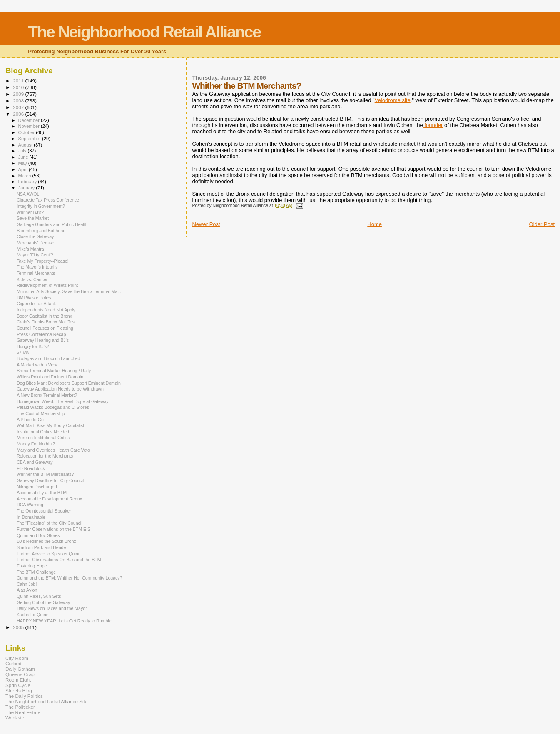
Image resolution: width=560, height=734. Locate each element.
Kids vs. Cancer (32, 279)
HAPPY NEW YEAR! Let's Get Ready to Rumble (64, 621)
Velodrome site (393, 100)
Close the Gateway (35, 236)
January (27, 188)
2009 (19, 94)
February (28, 182)
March (25, 176)
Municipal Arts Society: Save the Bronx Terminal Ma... (69, 291)
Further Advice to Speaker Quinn (49, 554)
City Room (17, 658)
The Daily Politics (24, 696)
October (27, 132)
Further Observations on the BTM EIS (54, 529)
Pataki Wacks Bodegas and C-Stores (53, 407)
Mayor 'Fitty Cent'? (35, 255)
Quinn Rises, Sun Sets (39, 596)
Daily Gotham (20, 669)
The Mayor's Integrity (37, 267)
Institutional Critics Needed (43, 432)
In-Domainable (31, 517)
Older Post (542, 224)
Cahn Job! (27, 584)
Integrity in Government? (41, 206)
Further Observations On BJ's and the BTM (59, 560)
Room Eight (18, 680)
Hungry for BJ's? (33, 346)
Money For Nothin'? (36, 444)
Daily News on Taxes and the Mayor (52, 608)
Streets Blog (19, 690)
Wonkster (16, 718)
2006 (19, 114)
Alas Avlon (27, 590)
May (23, 163)
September (30, 139)
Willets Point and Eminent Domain (50, 377)
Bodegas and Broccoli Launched (48, 358)
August (26, 145)
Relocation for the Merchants (45, 456)
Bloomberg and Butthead (41, 231)
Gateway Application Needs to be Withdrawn (60, 389)
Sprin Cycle (18, 685)
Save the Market (33, 218)
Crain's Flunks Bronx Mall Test (46, 322)
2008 (19, 101)
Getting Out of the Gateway (43, 602)
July (23, 151)
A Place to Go (30, 420)
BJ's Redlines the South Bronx (46, 541)
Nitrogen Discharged (37, 487)
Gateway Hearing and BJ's (43, 340)
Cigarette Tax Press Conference (48, 200)
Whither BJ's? (30, 212)
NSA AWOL (28, 194)
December (30, 120)
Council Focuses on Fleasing (45, 328)
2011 (19, 81)
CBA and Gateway (35, 462)
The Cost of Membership (41, 413)
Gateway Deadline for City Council (50, 480)
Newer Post (206, 224)
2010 (19, 87)
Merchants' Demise (35, 243)
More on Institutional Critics (43, 438)
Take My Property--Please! (43, 261)
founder (433, 125)
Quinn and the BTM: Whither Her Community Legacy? (69, 578)
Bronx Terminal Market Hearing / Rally (54, 371)
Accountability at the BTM (42, 493)
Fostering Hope (32, 566)
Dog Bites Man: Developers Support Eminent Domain (69, 383)
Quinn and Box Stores (38, 535)
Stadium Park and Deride (41, 547)
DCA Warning (30, 505)
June (24, 157)
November (30, 126)
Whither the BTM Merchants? (45, 474)
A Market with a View (37, 365)
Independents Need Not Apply (46, 310)
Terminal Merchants (36, 273)
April (24, 169)
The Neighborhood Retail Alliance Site (46, 701)
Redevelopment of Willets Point (47, 285)
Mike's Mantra (30, 249)
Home (375, 224)
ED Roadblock (31, 468)
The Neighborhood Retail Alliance (144, 32)
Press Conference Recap (41, 334)
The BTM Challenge (36, 572)
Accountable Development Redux (49, 499)
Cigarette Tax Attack (36, 304)
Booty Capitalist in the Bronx (44, 316)
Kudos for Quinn (32, 615)
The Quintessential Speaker (44, 511)
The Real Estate (23, 712)
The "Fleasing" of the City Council (49, 523)
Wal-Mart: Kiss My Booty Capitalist (50, 425)
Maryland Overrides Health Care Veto (53, 450)
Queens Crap (20, 674)
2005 (19, 627)
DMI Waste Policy (34, 298)
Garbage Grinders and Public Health (52, 224)
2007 (19, 107)
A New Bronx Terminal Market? (47, 395)
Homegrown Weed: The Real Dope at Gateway (63, 401)
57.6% (23, 352)
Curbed (13, 663)
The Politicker (20, 707)
